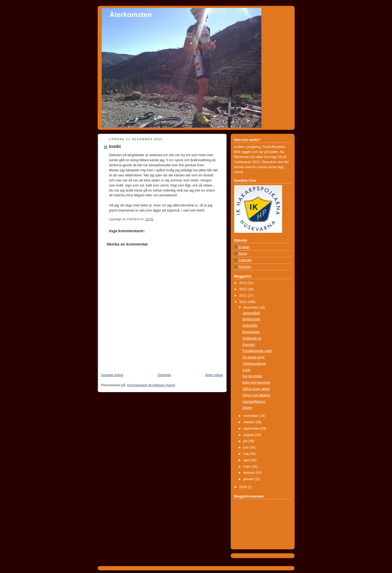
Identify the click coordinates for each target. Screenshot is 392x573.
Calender (245, 260)
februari (249, 473)
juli (246, 441)
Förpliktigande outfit (257, 351)
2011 (244, 296)
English (244, 247)
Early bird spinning (256, 383)
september (252, 429)
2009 (244, 487)
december (251, 308)
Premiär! (249, 345)
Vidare (247, 408)
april (247, 460)
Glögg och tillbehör (256, 395)
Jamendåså (251, 313)
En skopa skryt (253, 357)
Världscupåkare (254, 364)
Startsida (164, 375)
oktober (249, 422)
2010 (244, 302)
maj (246, 454)
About (243, 254)
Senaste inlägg (112, 375)
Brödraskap (251, 332)
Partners (245, 267)
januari (249, 479)
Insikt (115, 146)
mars (247, 467)
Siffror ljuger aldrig (256, 389)
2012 (244, 289)
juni (246, 447)
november (251, 416)
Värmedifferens (254, 402)
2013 (244, 283)
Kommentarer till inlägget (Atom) (151, 385)
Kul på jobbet (252, 376)
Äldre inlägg (214, 375)
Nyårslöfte (250, 326)
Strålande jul (252, 338)
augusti (249, 435)
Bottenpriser (251, 319)
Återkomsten (131, 15)
